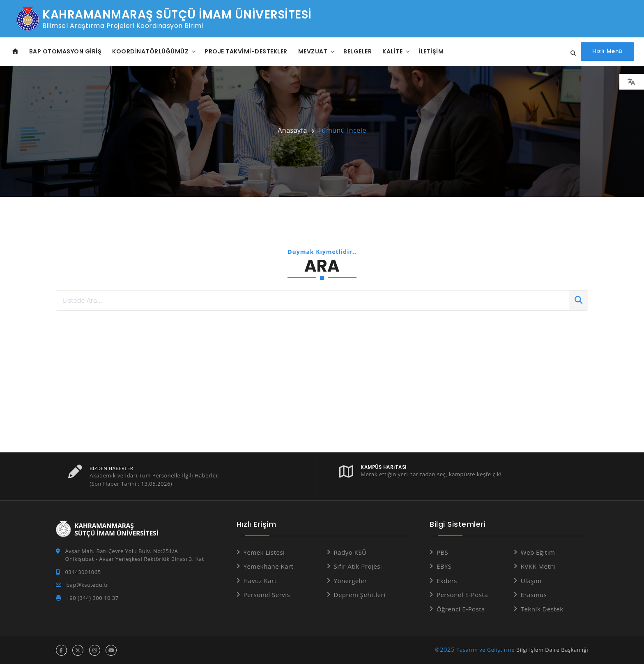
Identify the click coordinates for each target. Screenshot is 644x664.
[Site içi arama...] (571, 53)
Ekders (447, 581)
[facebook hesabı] (61, 650)
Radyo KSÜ (350, 552)
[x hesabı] (78, 650)
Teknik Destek (542, 609)
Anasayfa (292, 130)
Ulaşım (531, 581)
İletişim (431, 51)
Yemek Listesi (264, 552)
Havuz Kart (260, 581)
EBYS (444, 566)
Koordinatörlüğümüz (150, 51)
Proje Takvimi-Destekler (246, 51)
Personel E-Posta (462, 595)
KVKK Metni (538, 566)
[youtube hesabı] (111, 650)
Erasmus (534, 595)
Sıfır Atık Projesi (358, 566)
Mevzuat (313, 51)
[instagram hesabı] (95, 650)
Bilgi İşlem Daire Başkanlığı (552, 650)
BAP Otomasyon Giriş (66, 51)
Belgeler (358, 51)
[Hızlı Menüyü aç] (608, 52)
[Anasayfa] (15, 52)
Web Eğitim (538, 552)
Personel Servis (267, 595)
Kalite (392, 51)
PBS (442, 552)
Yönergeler (351, 581)
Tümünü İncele (342, 130)
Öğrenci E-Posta (461, 609)
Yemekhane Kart (269, 566)
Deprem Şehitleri (360, 595)
